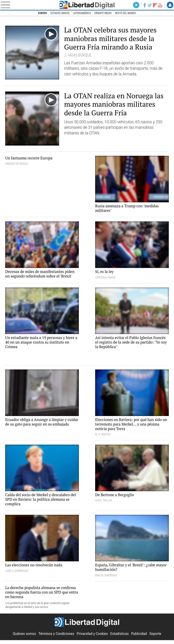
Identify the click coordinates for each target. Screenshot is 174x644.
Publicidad (141, 637)
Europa (41, 13)
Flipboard (154, 5)
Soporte (158, 637)
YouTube (160, 5)
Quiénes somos (22, 637)
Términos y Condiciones (55, 637)
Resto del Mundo (127, 13)
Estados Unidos (59, 13)
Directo (135, 5)
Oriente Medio (104, 13)
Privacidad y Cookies (93, 637)
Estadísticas (121, 637)
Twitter (149, 5)
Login (170, 5)
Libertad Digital (87, 5)
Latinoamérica (82, 13)
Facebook (144, 5)
